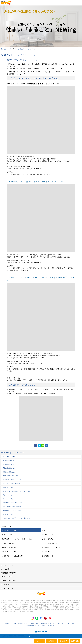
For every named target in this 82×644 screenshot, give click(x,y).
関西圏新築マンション (11, 623)
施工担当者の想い (48, 552)
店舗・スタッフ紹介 (8, 577)
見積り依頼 (75, 641)
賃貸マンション (42, 625)
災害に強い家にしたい (9, 472)
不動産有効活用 (32, 625)
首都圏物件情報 (34, 623)
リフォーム (66, 623)
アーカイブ (6, 584)
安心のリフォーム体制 (9, 552)
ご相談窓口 (63, 641)
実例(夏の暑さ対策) (8, 464)
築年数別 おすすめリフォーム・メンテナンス (17, 491)
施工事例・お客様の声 (9, 573)
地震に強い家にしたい (9, 468)
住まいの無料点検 (48, 539)
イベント (40, 641)
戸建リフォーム (7, 495)
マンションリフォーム (9, 499)
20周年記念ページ (48, 556)
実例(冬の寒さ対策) (8, 460)
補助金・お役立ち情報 (9, 581)
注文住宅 (74, 623)
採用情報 (51, 625)
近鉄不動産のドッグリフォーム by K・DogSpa (17, 539)
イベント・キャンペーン (10, 565)
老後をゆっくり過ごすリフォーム (13, 487)
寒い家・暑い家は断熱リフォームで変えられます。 (18, 518)
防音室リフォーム (48, 535)
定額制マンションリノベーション (13, 503)
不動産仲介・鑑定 (56, 623)
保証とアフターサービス (10, 547)
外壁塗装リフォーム (9, 535)
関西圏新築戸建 (23, 623)
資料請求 (51, 641)
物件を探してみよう (9, 514)
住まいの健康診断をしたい (11, 476)
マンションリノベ (48, 530)
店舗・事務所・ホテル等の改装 (12, 507)
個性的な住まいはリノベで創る (12, 510)
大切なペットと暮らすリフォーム (13, 480)
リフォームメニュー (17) (10, 530)
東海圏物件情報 (45, 623)
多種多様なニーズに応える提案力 (13, 556)
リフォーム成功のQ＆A (49, 543)
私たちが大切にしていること (51, 547)
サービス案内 (6, 569)
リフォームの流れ (8, 543)
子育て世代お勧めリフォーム (11, 483)
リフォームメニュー (9, 457)
